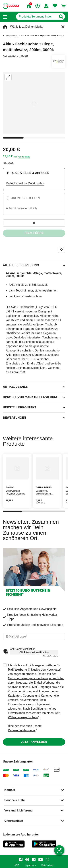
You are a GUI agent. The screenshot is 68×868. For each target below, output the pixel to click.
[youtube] (41, 860)
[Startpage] (11, 6)
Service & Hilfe (15, 800)
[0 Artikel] (34, 223)
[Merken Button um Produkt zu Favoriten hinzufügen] (61, 249)
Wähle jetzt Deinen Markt (26, 27)
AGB (17, 865)
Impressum (30, 865)
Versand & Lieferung (18, 810)
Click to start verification (34, 652)
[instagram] (34, 860)
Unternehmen (14, 821)
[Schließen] (63, 27)
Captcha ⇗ (51, 656)
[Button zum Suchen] (61, 17)
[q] (36, 17)
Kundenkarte (24, 157)
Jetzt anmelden (34, 742)
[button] (5, 17)
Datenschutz (47, 865)
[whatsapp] (48, 860)
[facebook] (21, 860)
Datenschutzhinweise (22, 730)
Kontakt (10, 790)
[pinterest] (27, 860)
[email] (34, 636)
